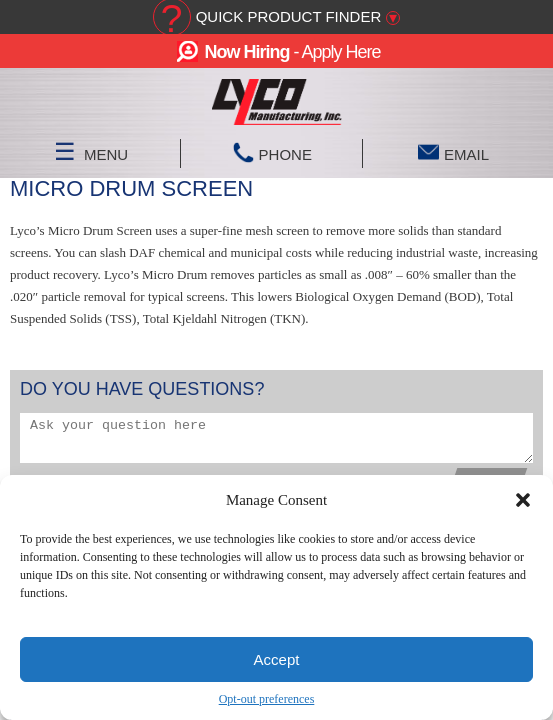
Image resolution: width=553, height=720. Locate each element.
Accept (277, 659)
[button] (523, 500)
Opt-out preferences (267, 699)
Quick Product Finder (289, 16)
